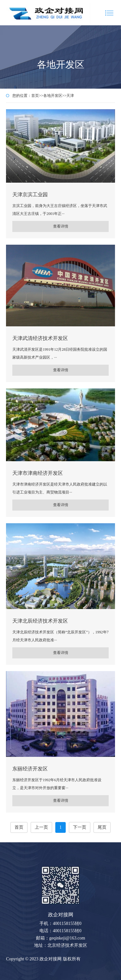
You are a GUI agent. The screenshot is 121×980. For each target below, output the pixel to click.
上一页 (41, 827)
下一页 (80, 827)
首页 (35, 96)
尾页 (102, 827)
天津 (70, 96)
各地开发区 (53, 96)
